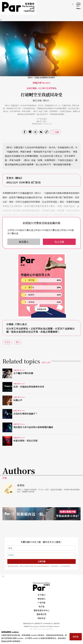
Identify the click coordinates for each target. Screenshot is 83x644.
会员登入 (24, 242)
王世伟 (7, 342)
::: (73, 4)
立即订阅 (41, 561)
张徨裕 (44, 119)
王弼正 (44, 121)
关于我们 (41, 595)
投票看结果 (42, 309)
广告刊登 (41, 603)
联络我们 (41, 599)
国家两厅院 (41, 614)
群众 (18, 342)
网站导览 (41, 618)
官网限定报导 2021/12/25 (41, 124)
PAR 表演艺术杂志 (41, 587)
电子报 (41, 606)
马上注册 (59, 242)
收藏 (57, 132)
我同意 (76, 637)
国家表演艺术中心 (41, 610)
